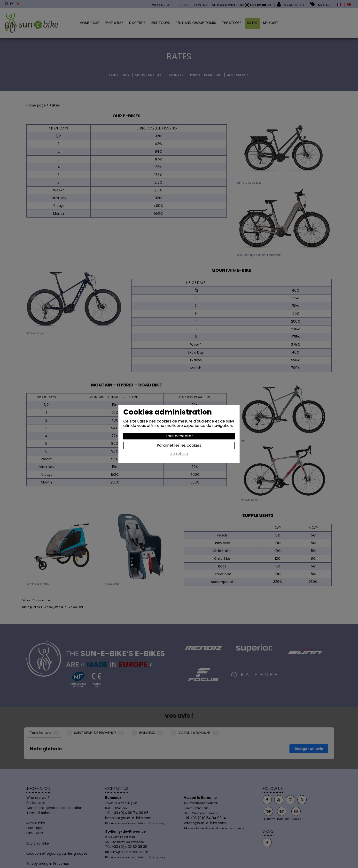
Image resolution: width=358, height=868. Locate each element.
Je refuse (179, 454)
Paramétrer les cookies (179, 445)
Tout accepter (179, 436)
